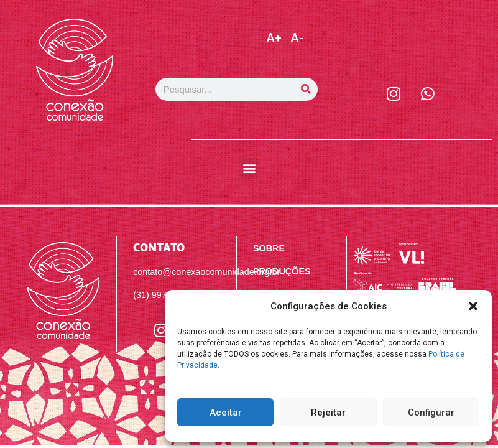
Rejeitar (328, 413)
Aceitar (226, 413)
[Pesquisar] (306, 89)
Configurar (431, 413)
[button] (473, 306)
